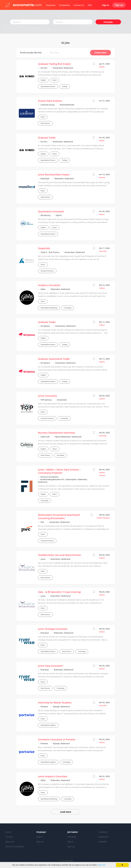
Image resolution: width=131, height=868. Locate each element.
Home (8, 832)
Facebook (103, 832)
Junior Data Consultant (50, 666)
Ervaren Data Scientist (50, 101)
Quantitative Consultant (51, 211)
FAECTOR (69, 861)
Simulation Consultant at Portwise (57, 739)
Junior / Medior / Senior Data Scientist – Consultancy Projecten (59, 471)
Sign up (119, 5)
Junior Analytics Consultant (53, 776)
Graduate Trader (47, 138)
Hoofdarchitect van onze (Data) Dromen (59, 555)
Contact (9, 837)
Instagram (104, 837)
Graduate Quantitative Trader (54, 359)
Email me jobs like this (31, 53)
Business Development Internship (56, 433)
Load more (66, 812)
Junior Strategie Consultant (53, 629)
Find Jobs (108, 22)
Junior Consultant (47, 396)
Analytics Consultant (49, 285)
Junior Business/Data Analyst (54, 174)
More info (102, 865)
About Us (10, 842)
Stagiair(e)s (44, 248)
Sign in (106, 5)
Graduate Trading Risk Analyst (54, 64)
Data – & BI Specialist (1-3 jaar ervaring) (59, 592)
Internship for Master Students (55, 703)
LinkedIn (103, 842)
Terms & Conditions (15, 846)
